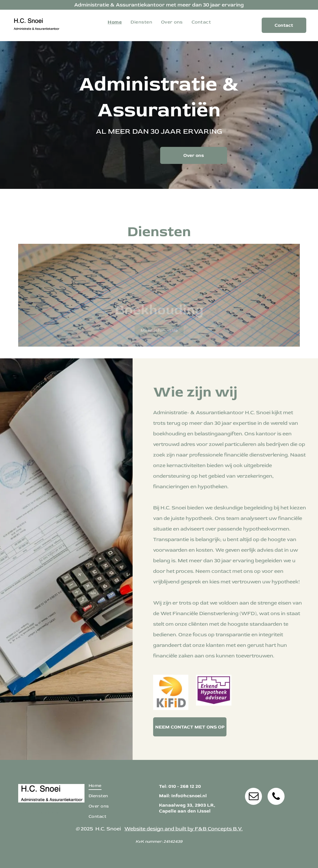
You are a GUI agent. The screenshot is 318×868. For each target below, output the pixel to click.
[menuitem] (115, 22)
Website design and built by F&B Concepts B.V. (183, 829)
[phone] (276, 797)
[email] (253, 797)
